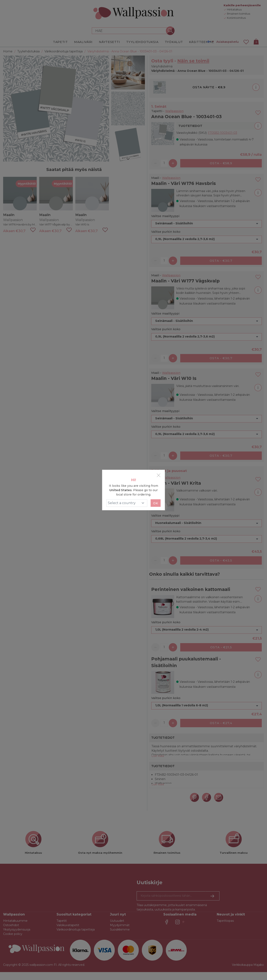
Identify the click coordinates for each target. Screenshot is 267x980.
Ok (156, 503)
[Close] (159, 475)
